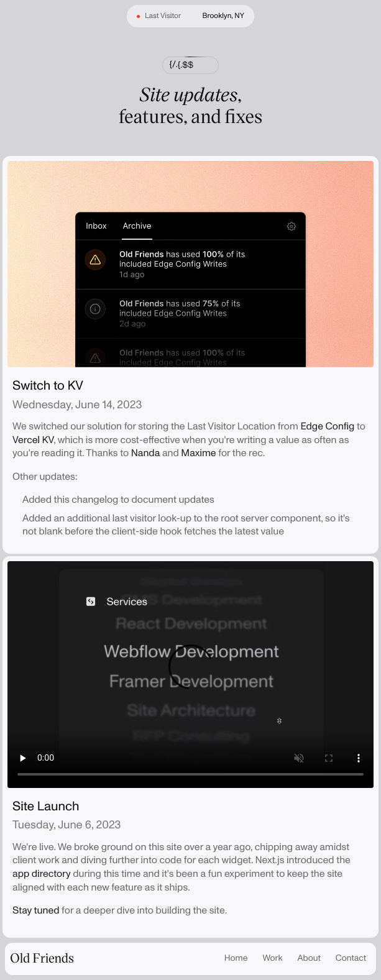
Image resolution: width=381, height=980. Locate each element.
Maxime (198, 453)
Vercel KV (33, 440)
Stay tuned (36, 910)
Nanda (146, 453)
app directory (42, 874)
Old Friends (42, 958)
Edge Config (327, 426)
